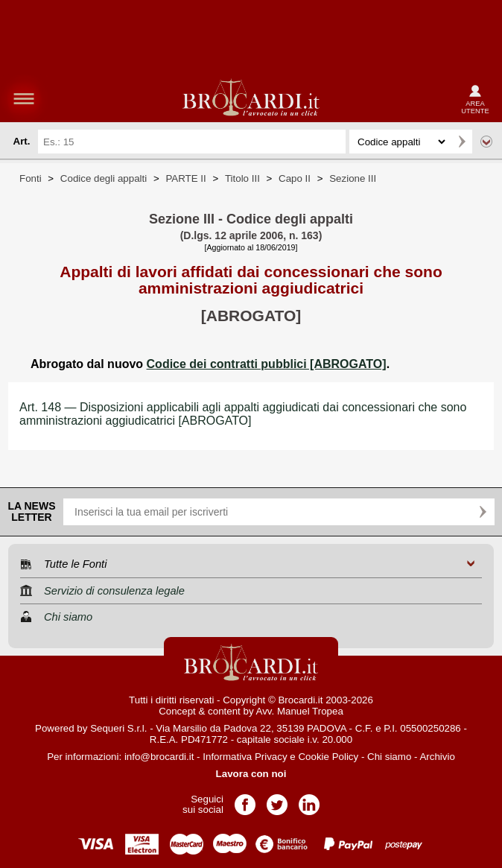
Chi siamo (389, 757)
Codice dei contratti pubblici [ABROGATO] (267, 364)
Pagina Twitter (277, 800)
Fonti (31, 178)
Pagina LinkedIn (309, 800)
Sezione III (353, 178)
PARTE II (185, 178)
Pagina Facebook (245, 800)
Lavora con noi (251, 774)
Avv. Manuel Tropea (300, 711)
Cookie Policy (328, 757)
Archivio (437, 757)
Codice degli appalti (104, 178)
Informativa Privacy (245, 757)
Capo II (295, 178)
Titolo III (242, 178)
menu (24, 98)
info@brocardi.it (159, 757)
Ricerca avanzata (486, 142)
